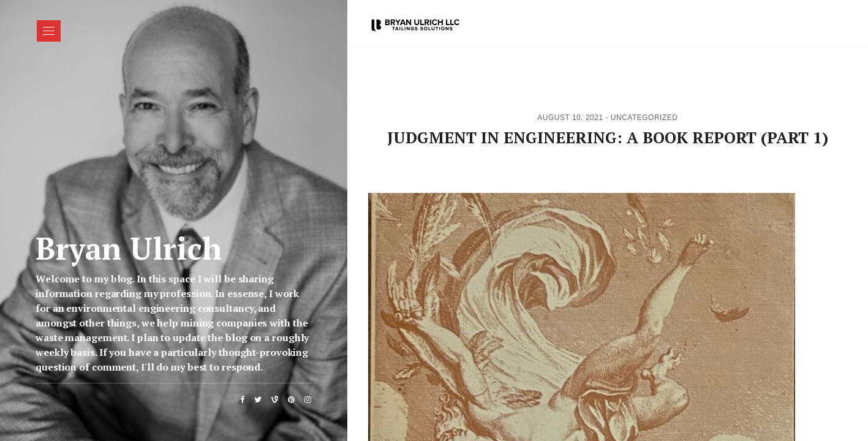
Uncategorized (644, 118)
